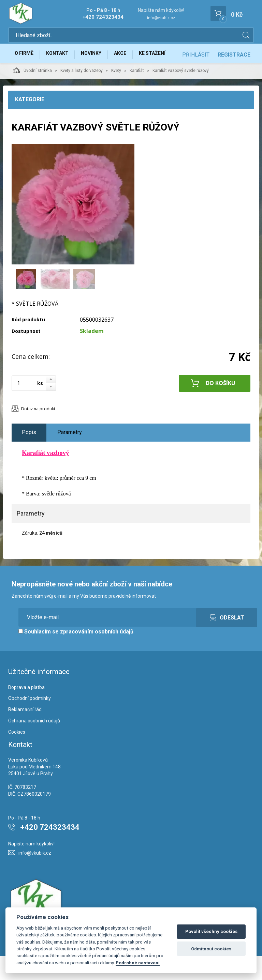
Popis (29, 456)
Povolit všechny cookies (211, 931)
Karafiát (137, 94)
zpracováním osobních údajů (97, 655)
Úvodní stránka (33, 94)
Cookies (17, 756)
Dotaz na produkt (38, 433)
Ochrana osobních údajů (34, 745)
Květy (116, 94)
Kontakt (61, 57)
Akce (130, 57)
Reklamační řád (25, 733)
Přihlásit (196, 79)
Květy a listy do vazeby (82, 94)
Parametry (70, 456)
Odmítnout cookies (211, 949)
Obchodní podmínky (30, 722)
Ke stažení (165, 57)
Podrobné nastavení (138, 963)
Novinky (98, 57)
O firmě (25, 57)
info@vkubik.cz (161, 18)
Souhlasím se (76, 655)
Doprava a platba (26, 711)
